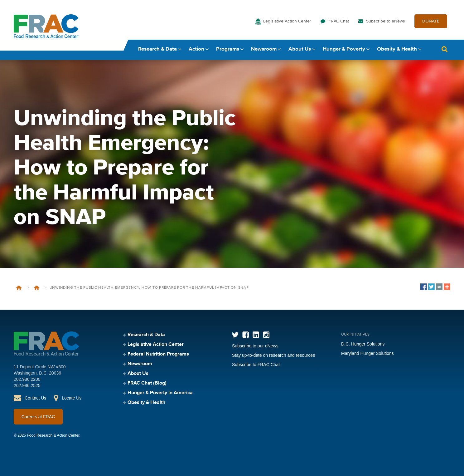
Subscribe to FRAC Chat (256, 365)
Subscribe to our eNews (255, 346)
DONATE (431, 21)
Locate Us (72, 398)
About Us (300, 49)
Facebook (246, 335)
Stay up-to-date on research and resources (273, 355)
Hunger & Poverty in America (160, 393)
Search (444, 49)
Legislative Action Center (287, 21)
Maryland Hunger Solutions (367, 353)
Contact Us (35, 398)
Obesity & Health (397, 49)
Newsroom (264, 49)
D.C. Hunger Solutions (363, 344)
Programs (228, 49)
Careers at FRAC (38, 417)
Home (19, 288)
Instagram (266, 335)
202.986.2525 (27, 385)
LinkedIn (256, 335)
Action (196, 49)
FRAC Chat (339, 21)
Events (37, 288)
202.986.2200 (27, 379)
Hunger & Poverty (344, 49)
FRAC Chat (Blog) (147, 383)
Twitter (235, 335)
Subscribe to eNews (386, 21)
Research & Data (157, 49)
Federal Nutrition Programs (158, 354)
